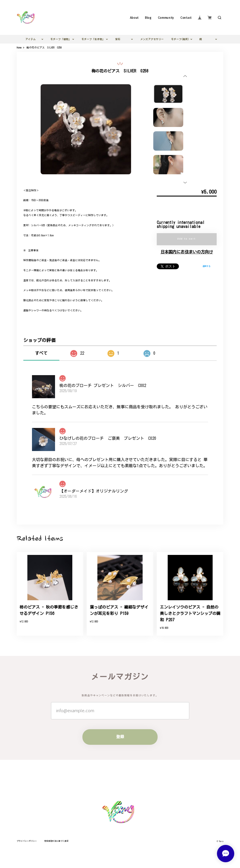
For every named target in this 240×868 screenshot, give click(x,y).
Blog (148, 18)
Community (166, 18)
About (134, 18)
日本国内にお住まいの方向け (187, 252)
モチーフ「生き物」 (93, 39)
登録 (120, 737)
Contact (186, 18)
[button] (185, 76)
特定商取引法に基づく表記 (56, 841)
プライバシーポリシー (27, 841)
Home (19, 47)
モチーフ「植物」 (61, 39)
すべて (41, 353)
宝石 (118, 39)
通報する (207, 266)
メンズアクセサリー (152, 39)
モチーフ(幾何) (180, 39)
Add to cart (187, 239)
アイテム (31, 39)
